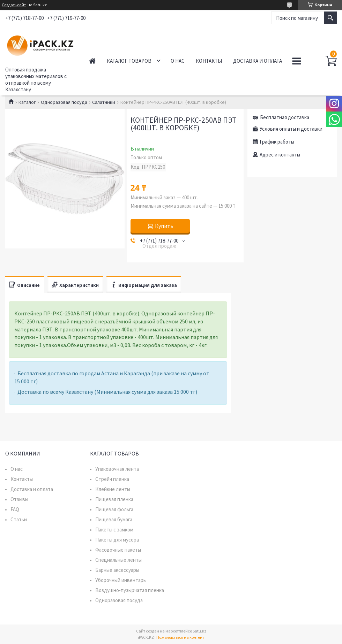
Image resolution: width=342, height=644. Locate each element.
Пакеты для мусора (117, 540)
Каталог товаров (129, 61)
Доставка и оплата (258, 61)
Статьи (19, 519)
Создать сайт (14, 5)
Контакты (209, 61)
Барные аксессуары (117, 570)
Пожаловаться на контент (180, 637)
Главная (92, 61)
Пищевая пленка (114, 499)
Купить (164, 226)
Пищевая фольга (114, 509)
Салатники (104, 102)
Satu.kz (199, 631)
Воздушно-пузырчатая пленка (130, 590)
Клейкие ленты (113, 489)
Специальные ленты (118, 560)
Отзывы (19, 499)
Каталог (27, 102)
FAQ (15, 509)
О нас (178, 61)
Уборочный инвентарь (121, 580)
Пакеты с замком (114, 530)
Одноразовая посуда (64, 102)
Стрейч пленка (112, 479)
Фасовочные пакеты (118, 550)
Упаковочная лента (117, 469)
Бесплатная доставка (285, 117)
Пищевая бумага (114, 519)
